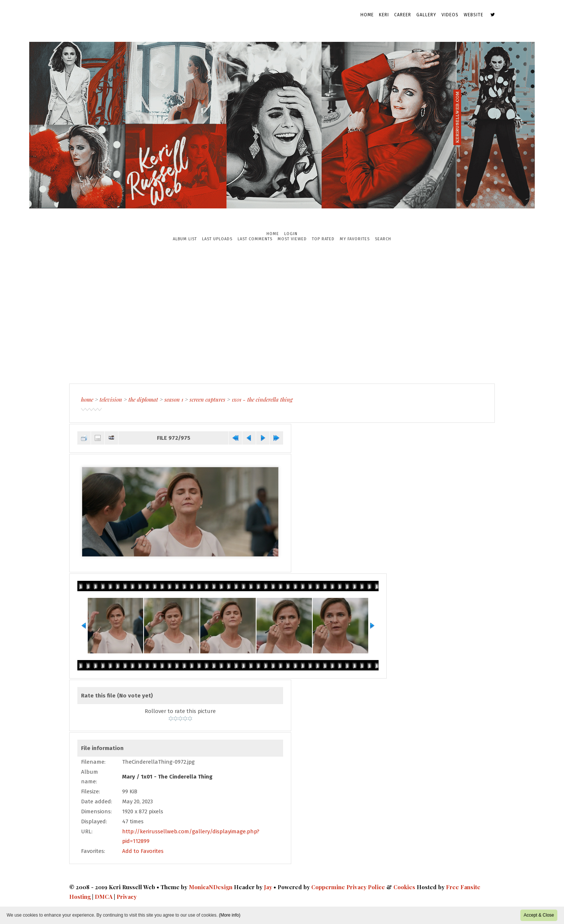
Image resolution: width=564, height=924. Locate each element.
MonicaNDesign (211, 887)
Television (111, 399)
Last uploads (217, 239)
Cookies (404, 887)
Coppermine (328, 887)
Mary (129, 777)
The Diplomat (143, 399)
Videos (450, 15)
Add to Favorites (143, 851)
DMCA (104, 897)
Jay (268, 887)
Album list (185, 239)
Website (474, 15)
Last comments (255, 239)
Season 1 (174, 399)
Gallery (426, 15)
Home (367, 15)
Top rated (323, 239)
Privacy (127, 897)
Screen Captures (207, 399)
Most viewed (292, 239)
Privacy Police (366, 887)
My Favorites (355, 239)
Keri (384, 15)
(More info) (229, 915)
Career (403, 15)
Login (291, 234)
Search (383, 239)
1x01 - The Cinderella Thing (262, 399)
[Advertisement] (282, 312)
